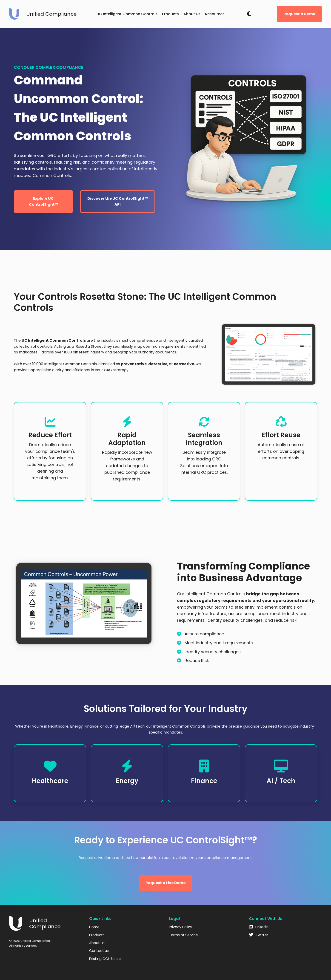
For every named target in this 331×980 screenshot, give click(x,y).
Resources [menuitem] (215, 14)
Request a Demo (299, 14)
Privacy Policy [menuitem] (181, 927)
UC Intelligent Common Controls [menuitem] (127, 14)
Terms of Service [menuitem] (183, 935)
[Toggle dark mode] (249, 14)
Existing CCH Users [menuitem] (105, 959)
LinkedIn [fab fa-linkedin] (259, 927)
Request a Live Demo (166, 883)
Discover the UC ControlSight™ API (118, 201)
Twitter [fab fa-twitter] (258, 935)
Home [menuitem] (94, 927)
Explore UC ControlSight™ (43, 201)
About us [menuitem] (97, 943)
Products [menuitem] (170, 14)
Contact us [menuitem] (99, 951)
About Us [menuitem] (192, 14)
